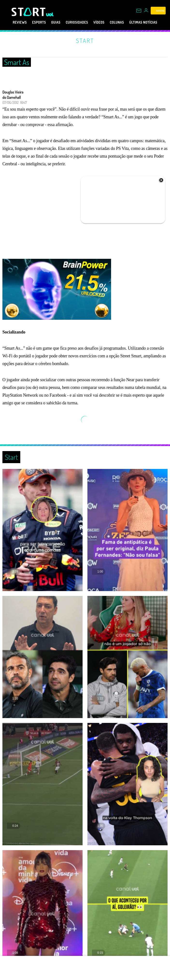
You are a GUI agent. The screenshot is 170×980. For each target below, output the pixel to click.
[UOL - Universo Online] (50, 14)
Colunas (124, 22)
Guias (53, 22)
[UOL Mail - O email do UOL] (139, 11)
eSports (33, 22)
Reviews (11, 22)
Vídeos (103, 22)
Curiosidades (77, 22)
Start (85, 40)
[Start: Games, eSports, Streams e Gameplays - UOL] (29, 12)
